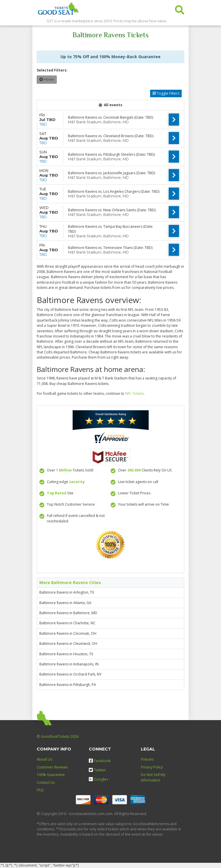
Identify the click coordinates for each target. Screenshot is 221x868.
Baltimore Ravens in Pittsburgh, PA (68, 685)
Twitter (97, 770)
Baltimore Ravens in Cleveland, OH (68, 644)
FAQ (40, 790)
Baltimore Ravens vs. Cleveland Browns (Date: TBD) (111, 136)
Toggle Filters (166, 93)
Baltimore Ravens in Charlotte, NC (67, 623)
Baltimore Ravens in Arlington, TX (67, 592)
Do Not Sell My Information (153, 777)
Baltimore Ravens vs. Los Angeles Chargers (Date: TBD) (114, 191)
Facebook (100, 761)
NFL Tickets (135, 393)
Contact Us (46, 782)
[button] (180, 9)
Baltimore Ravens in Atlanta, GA (65, 603)
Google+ (99, 779)
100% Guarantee (51, 775)
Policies (147, 759)
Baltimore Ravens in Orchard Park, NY (70, 674)
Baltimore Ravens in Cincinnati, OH (68, 633)
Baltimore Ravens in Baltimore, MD (68, 613)
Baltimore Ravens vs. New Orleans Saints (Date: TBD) (112, 210)
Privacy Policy (152, 767)
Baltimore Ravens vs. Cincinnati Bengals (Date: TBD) (110, 117)
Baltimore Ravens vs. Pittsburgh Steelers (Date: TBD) (111, 154)
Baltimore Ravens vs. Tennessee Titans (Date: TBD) (110, 248)
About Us (44, 759)
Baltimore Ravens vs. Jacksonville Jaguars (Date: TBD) (112, 173)
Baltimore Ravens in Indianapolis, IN (69, 664)
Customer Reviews (52, 767)
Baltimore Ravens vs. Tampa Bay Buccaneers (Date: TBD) (111, 229)
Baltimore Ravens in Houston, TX (66, 654)
